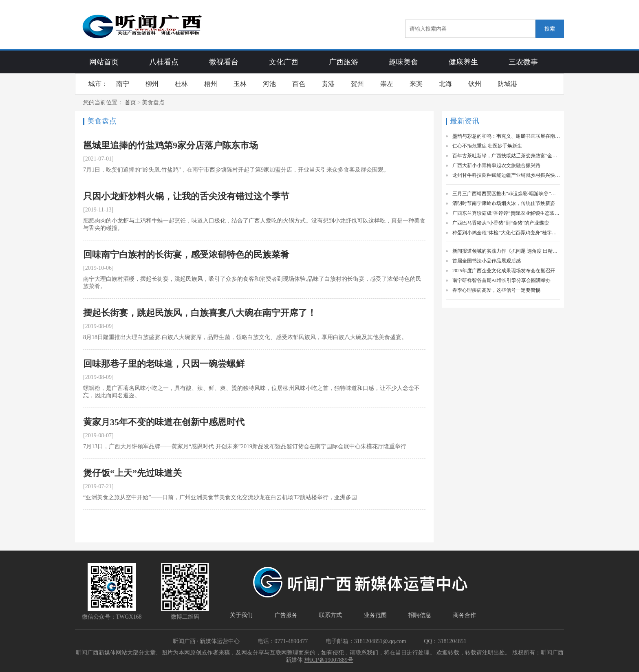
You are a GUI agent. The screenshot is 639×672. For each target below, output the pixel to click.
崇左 (387, 84)
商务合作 (465, 615)
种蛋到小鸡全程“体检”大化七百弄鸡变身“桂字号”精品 (506, 233)
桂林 (181, 84)
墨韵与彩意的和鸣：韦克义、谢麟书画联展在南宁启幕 (506, 136)
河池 (269, 84)
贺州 (357, 84)
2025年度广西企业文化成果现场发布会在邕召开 (504, 271)
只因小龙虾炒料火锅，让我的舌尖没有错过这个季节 (186, 196)
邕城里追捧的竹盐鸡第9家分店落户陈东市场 (171, 145)
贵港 (328, 84)
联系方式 (331, 615)
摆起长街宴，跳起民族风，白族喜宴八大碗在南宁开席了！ (200, 313)
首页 (130, 102)
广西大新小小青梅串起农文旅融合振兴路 (496, 165)
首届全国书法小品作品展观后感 (487, 261)
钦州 (475, 84)
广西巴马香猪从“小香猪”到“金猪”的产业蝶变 (501, 223)
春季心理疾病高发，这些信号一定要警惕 (496, 290)
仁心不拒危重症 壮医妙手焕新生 (487, 146)
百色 (299, 84)
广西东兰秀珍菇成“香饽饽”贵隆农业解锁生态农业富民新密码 (506, 213)
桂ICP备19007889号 (329, 660)
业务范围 (375, 615)
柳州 (152, 84)
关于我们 (241, 615)
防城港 (507, 84)
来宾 (416, 84)
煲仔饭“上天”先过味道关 (132, 473)
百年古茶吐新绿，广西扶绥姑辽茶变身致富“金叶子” (506, 156)
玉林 (240, 84)
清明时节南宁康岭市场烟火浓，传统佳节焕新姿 (504, 203)
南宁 (123, 84)
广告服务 (286, 615)
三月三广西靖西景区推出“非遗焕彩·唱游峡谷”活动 (506, 194)
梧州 (211, 84)
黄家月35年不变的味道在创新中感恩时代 (164, 422)
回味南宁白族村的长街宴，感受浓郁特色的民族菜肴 (186, 254)
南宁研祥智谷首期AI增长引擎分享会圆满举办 (501, 280)
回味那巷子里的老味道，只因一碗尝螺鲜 (164, 364)
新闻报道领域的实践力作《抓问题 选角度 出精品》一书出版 (506, 251)
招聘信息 (420, 615)
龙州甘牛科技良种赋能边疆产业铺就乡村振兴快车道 (506, 175)
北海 (445, 84)
